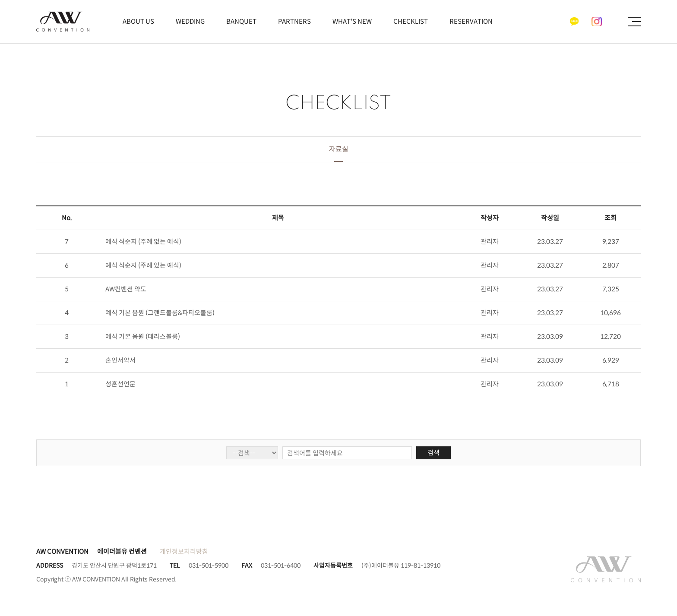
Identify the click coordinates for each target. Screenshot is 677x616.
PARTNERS (294, 21)
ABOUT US (138, 21)
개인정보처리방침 (184, 551)
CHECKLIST (411, 21)
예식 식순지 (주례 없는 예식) (143, 242)
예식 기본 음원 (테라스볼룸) (143, 336)
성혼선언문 (120, 384)
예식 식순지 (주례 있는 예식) (143, 265)
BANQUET (241, 21)
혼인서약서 (120, 360)
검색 (433, 453)
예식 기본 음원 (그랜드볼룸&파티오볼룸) (160, 313)
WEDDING (190, 21)
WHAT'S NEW (352, 21)
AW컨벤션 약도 (126, 289)
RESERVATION (471, 21)
